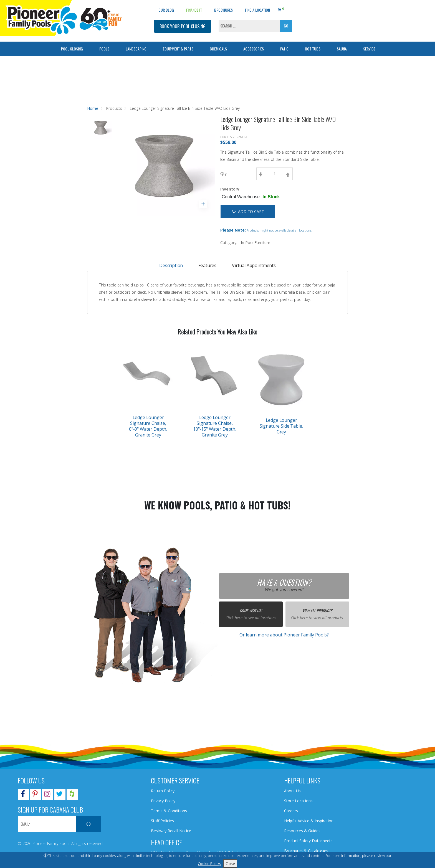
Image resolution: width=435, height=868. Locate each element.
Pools (104, 49)
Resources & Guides (302, 831)
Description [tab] (171, 265)
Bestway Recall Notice (171, 831)
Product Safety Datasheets (308, 841)
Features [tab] (207, 265)
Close (230, 864)
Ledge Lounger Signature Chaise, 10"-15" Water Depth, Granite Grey (215, 426)
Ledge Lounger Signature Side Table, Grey (281, 426)
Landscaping (136, 49)
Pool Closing (72, 49)
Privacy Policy (163, 801)
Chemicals (218, 49)
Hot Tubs (313, 49)
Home (93, 108)
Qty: (224, 173)
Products (114, 108)
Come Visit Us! (251, 611)
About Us (292, 791)
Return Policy (163, 791)
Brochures (223, 10)
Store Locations (298, 801)
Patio (284, 49)
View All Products (317, 611)
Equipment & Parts (178, 49)
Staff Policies (162, 821)
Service (369, 49)
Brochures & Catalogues (306, 851)
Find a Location (257, 10)
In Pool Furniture (256, 243)
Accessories (254, 49)
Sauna (342, 49)
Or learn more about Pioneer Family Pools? (284, 635)
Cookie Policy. (209, 864)
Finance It (194, 10)
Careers (291, 811)
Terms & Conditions (169, 811)
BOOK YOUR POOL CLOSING (183, 26)
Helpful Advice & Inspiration (309, 821)
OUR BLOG (166, 10)
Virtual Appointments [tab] (254, 265)
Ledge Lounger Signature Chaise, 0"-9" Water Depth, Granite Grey (148, 426)
